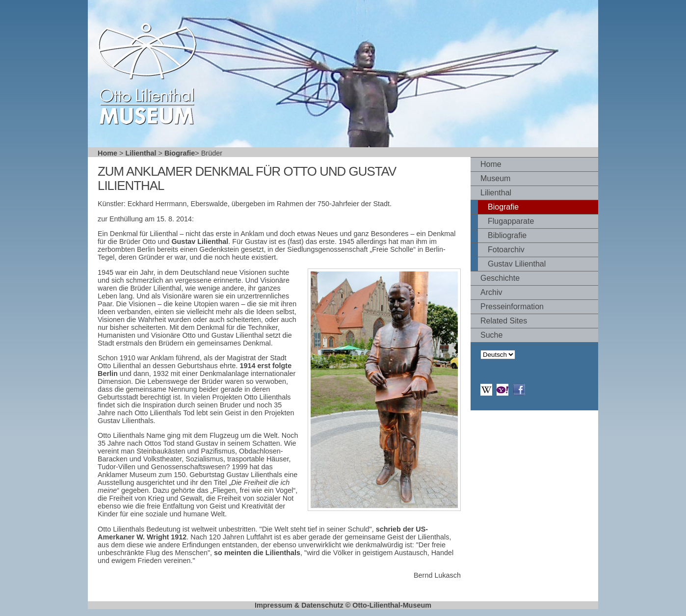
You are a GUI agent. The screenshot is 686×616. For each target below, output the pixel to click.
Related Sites (504, 321)
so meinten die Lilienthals (257, 553)
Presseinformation (512, 307)
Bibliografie (507, 235)
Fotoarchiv (506, 250)
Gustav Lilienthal (517, 264)
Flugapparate (511, 221)
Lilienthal (141, 153)
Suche (491, 335)
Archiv (491, 292)
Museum (495, 178)
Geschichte (500, 278)
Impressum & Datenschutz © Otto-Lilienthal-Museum (343, 605)
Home (107, 153)
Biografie (180, 153)
